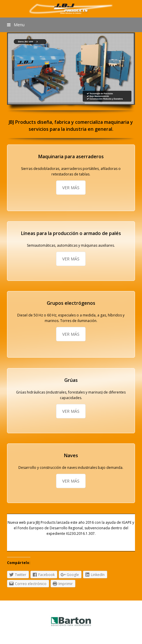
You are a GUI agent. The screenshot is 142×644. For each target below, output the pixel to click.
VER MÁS (71, 188)
